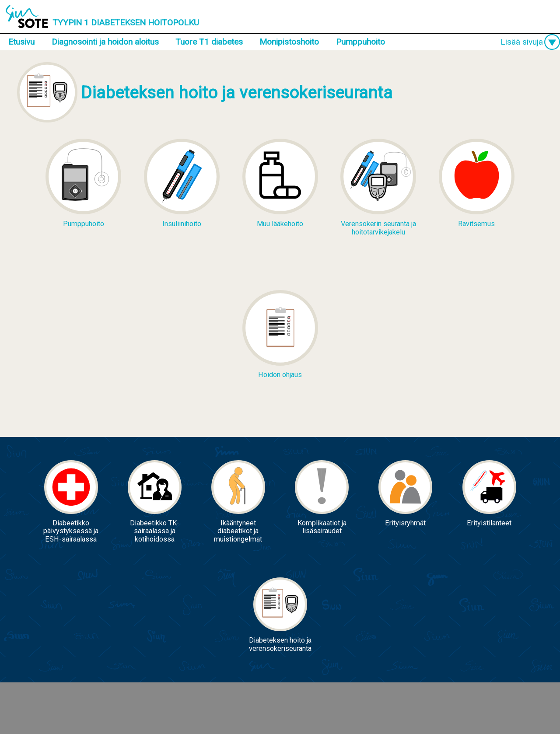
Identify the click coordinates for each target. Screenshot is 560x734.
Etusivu (21, 42)
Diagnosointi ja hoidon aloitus (105, 42)
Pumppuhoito (360, 42)
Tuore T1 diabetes (209, 42)
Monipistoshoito (289, 42)
